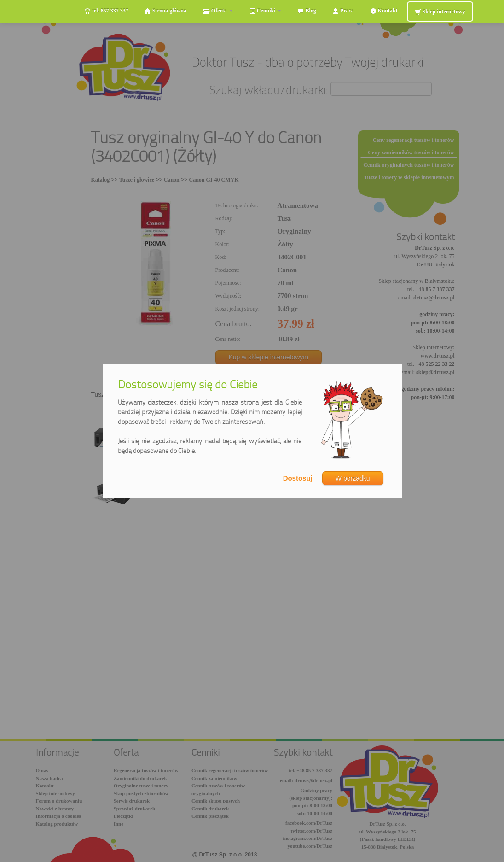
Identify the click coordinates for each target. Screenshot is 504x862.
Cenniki (265, 11)
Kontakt (384, 11)
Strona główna (165, 11)
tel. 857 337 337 (106, 11)
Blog (307, 11)
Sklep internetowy (440, 12)
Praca (343, 11)
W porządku (353, 478)
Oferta (218, 11)
